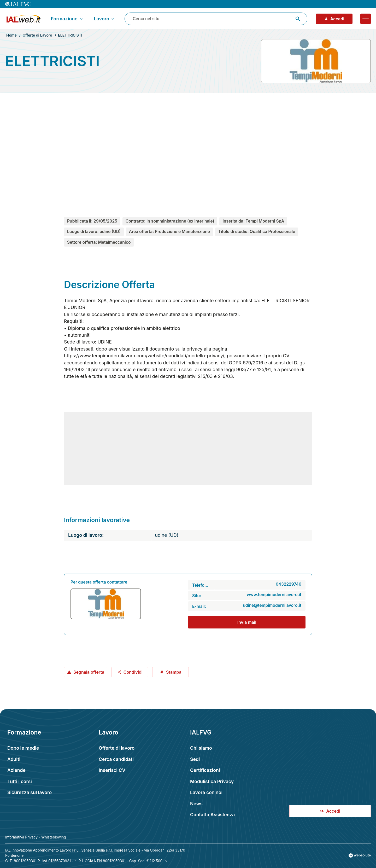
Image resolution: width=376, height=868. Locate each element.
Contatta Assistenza (212, 815)
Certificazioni (205, 770)
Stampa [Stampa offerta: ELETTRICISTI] (171, 672)
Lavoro (105, 19)
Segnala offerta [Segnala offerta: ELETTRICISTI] (86, 672)
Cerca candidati (116, 759)
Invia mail (247, 622)
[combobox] (216, 19)
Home (11, 35)
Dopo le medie (23, 748)
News (196, 804)
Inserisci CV (112, 770)
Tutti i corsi (20, 781)
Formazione (67, 19)
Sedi (195, 759)
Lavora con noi (206, 792)
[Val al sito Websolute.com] (360, 855)
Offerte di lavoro (117, 748)
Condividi (130, 672)
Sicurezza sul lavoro (30, 792)
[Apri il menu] (366, 19)
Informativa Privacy (21, 837)
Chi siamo (201, 748)
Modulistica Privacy (212, 781)
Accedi (334, 19)
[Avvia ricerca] (298, 19)
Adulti (14, 759)
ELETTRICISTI (70, 35)
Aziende (16, 770)
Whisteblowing (54, 837)
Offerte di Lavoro (37, 35)
